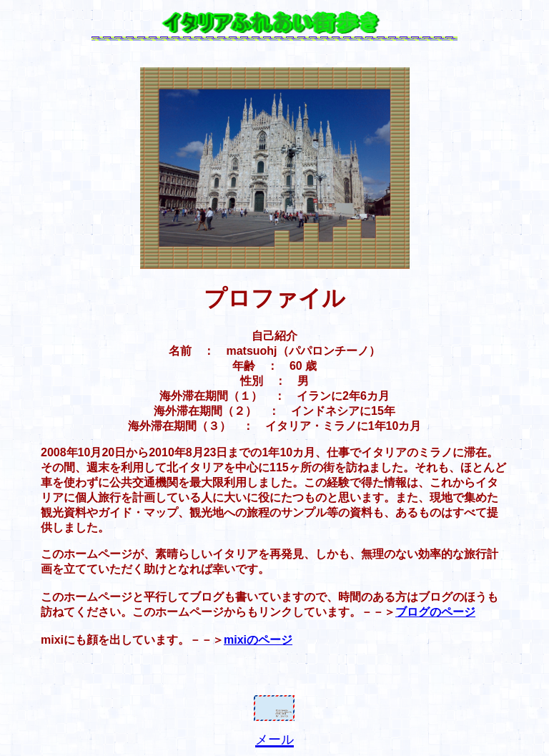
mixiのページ (258, 640)
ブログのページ (435, 612)
